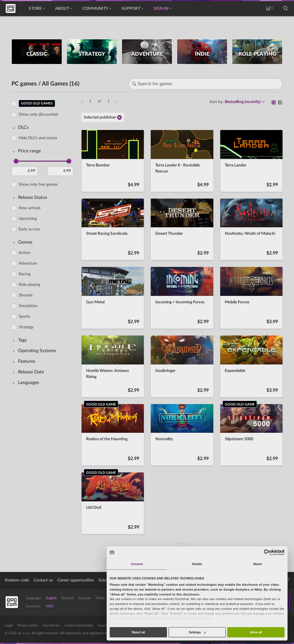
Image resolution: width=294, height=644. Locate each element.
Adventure (28, 263)
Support (132, 9)
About (64, 9)
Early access (29, 229)
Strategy (26, 327)
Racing (25, 274)
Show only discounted (38, 115)
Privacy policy (28, 625)
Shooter (26, 295)
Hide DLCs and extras (38, 138)
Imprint (103, 625)
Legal (9, 625)
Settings (197, 632)
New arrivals (30, 208)
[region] (44, 322)
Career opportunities (76, 580)
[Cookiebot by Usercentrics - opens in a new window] (267, 552)
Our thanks (51, 625)
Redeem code (17, 580)
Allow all (256, 632)
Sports (24, 317)
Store (37, 9)
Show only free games (38, 185)
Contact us (43, 580)
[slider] (16, 161)
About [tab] (257, 564)
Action (25, 253)
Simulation (28, 306)
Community (97, 9)
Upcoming (28, 219)
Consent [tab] (137, 564)
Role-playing (29, 285)
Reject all (138, 632)
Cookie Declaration (79, 625)
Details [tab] (197, 564)
